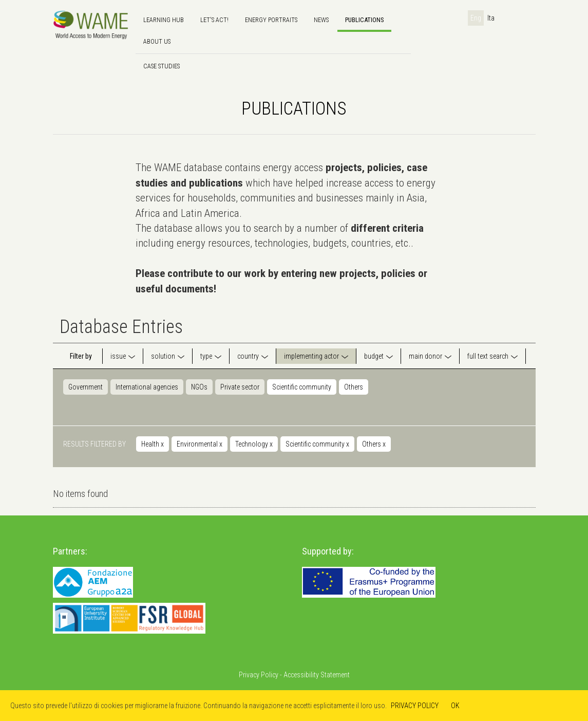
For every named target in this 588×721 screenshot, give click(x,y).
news (321, 20)
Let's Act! (214, 20)
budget (374, 356)
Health (153, 444)
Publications (364, 20)
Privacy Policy (259, 675)
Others (354, 387)
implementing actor (311, 356)
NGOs (199, 387)
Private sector (240, 387)
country (248, 356)
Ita (491, 18)
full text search (488, 356)
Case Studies (162, 66)
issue (118, 356)
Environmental (200, 444)
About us (157, 41)
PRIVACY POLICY (415, 706)
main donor (425, 356)
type (206, 356)
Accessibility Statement (317, 675)
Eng (476, 18)
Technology (254, 444)
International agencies (147, 387)
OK (455, 706)
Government (86, 387)
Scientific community (302, 387)
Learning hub (164, 20)
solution (163, 356)
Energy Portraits (271, 20)
